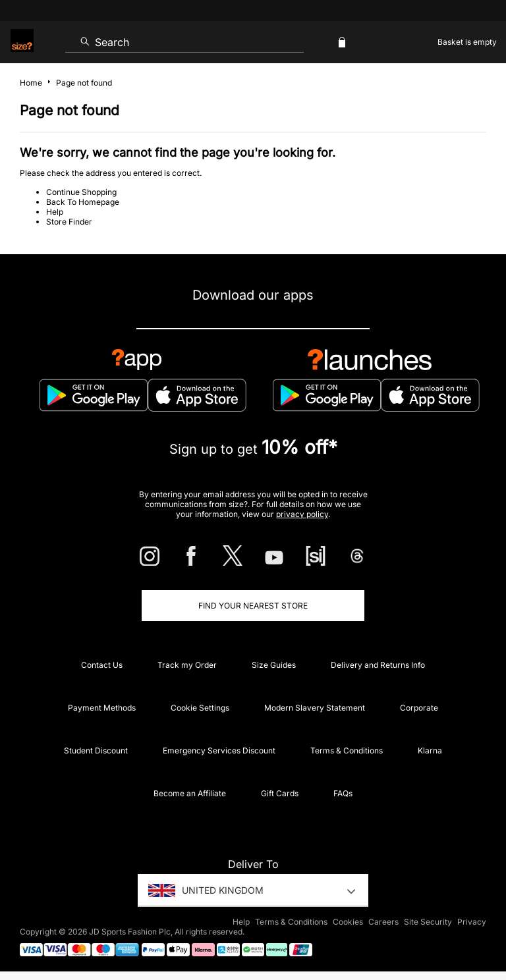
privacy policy (302, 514)
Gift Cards (280, 793)
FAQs (343, 793)
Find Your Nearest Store (253, 606)
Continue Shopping (81, 192)
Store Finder (69, 222)
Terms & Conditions (347, 750)
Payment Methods (102, 708)
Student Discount (96, 750)
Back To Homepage (83, 202)
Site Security (428, 922)
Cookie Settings (200, 708)
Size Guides (274, 665)
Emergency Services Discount (219, 750)
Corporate (419, 708)
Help (55, 212)
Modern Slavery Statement (315, 708)
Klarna (430, 750)
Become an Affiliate (190, 793)
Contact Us (102, 665)
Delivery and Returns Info (378, 665)
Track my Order (187, 665)
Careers (383, 922)
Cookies (348, 922)
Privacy (472, 922)
